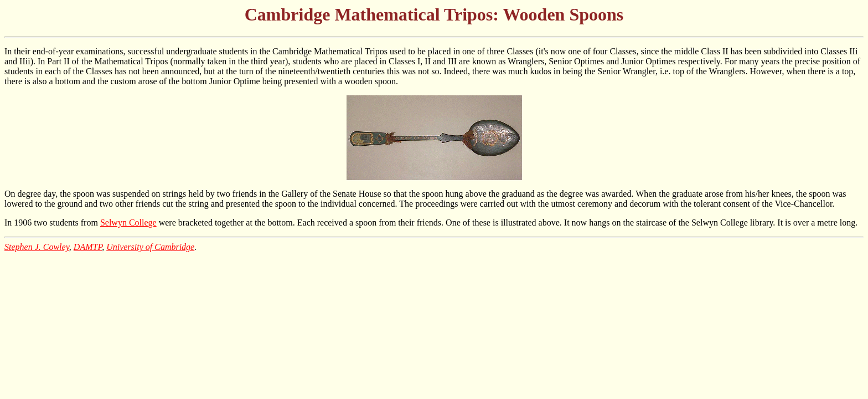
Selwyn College (128, 222)
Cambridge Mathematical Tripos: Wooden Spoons (434, 14)
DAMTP (88, 247)
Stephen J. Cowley (37, 247)
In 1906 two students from (52, 222)
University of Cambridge (150, 247)
